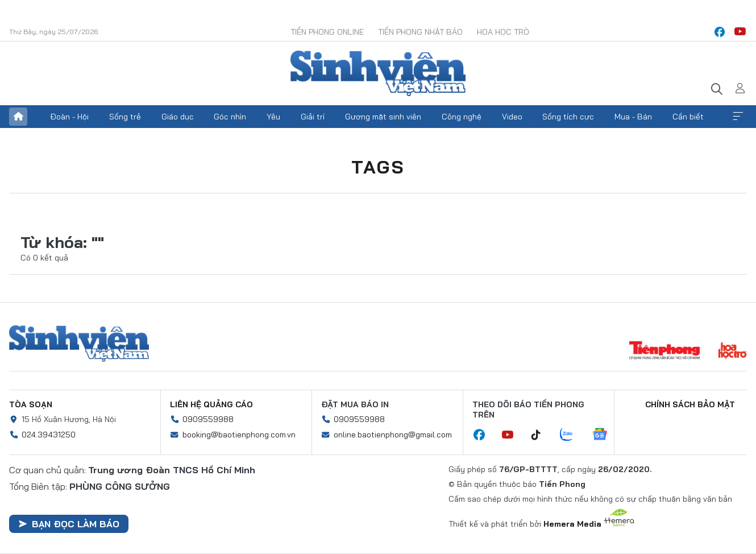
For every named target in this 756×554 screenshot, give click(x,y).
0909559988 (208, 419)
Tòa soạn (31, 404)
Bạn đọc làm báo (69, 524)
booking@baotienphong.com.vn (239, 435)
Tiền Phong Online (327, 32)
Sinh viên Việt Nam (79, 344)
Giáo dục (178, 117)
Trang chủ (18, 117)
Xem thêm (738, 117)
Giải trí (313, 117)
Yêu (273, 117)
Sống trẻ (125, 117)
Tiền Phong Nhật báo (420, 32)
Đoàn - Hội (69, 117)
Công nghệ (462, 117)
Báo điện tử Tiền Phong (378, 73)
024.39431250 (49, 435)
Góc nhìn (230, 117)
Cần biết (688, 117)
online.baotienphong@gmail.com (393, 435)
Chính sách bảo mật (690, 404)
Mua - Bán (633, 117)
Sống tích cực (568, 117)
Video (512, 117)
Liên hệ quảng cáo (211, 404)
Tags (378, 167)
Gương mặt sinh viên (383, 117)
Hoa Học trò (503, 32)
